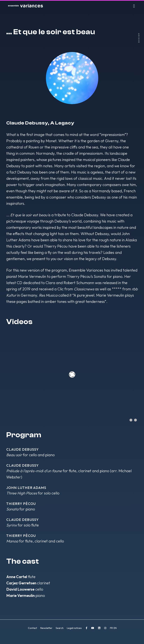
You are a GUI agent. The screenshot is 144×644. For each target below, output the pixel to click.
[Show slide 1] (131, 420)
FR (112, 628)
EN (115, 628)
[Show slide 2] (135, 420)
